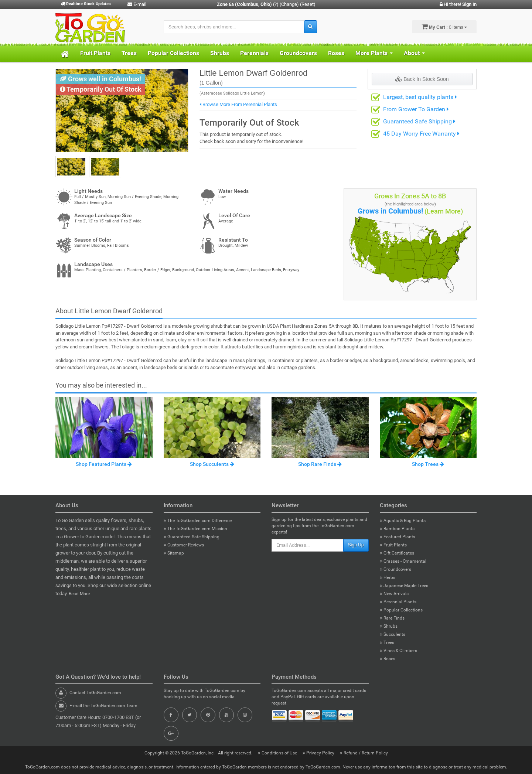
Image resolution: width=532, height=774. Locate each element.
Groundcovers (298, 53)
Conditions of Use (278, 753)
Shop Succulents (212, 464)
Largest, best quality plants (420, 97)
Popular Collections (173, 53)
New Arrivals (394, 594)
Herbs (388, 577)
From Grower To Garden (416, 109)
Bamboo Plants (397, 529)
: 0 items (444, 27)
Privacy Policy (319, 753)
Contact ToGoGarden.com (95, 693)
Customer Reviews (184, 545)
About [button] (414, 53)
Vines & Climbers (398, 651)
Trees (129, 53)
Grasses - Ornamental (403, 561)
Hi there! (458, 4)
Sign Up (356, 545)
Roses (336, 53)
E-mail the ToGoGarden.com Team (103, 706)
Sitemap (174, 553)
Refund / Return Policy (364, 753)
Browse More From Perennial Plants (238, 104)
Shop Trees (428, 464)
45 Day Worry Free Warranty (421, 134)
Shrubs (220, 53)
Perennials (254, 53)
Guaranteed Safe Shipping (419, 121)
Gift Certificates (397, 553)
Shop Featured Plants (104, 464)
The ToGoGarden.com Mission (195, 529)
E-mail (137, 4)
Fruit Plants (95, 53)
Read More (79, 594)
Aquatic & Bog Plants (403, 521)
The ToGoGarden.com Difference (198, 521)
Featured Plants (398, 537)
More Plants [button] (374, 53)
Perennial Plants (398, 602)
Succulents (393, 634)
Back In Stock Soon (422, 79)
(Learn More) (444, 211)
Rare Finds (392, 618)
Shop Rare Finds (320, 464)
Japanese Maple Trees (404, 586)
